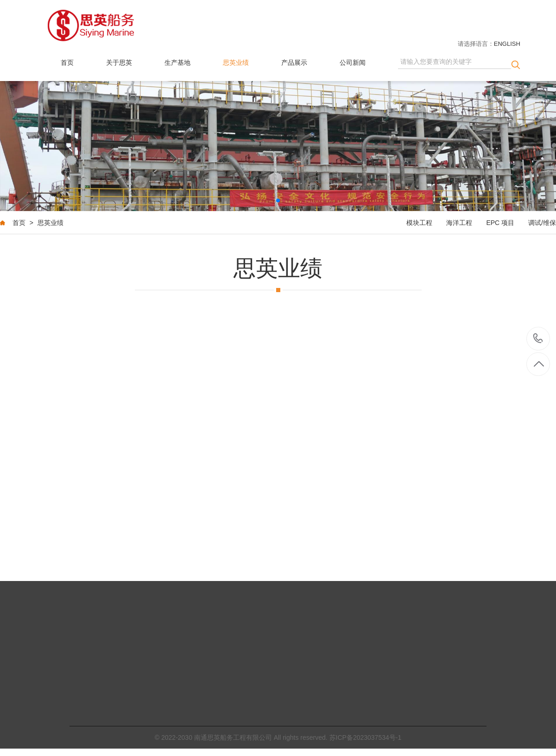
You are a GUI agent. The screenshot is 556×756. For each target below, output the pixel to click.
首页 (67, 62)
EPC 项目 (500, 223)
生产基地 (177, 62)
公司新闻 (353, 62)
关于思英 (119, 62)
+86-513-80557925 (538, 339)
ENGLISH (507, 44)
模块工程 (419, 223)
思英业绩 (236, 62)
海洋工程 (459, 223)
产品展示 (294, 62)
